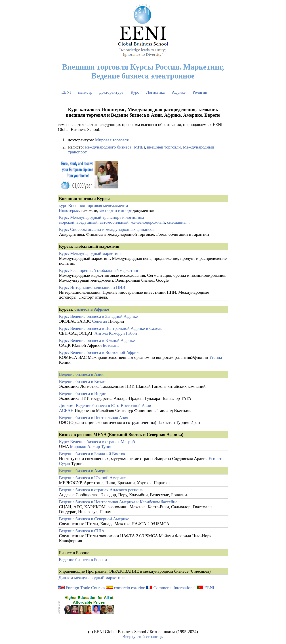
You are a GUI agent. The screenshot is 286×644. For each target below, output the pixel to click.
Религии (200, 92)
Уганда (216, 357)
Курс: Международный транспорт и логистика (102, 217)
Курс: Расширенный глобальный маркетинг (99, 270)
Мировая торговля (112, 140)
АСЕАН (66, 410)
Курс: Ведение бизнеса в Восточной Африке (100, 352)
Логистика (155, 92)
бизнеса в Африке (92, 309)
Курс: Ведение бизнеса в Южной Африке (97, 340)
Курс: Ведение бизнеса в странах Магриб (97, 442)
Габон (131, 333)
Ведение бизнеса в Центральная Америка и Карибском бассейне (118, 502)
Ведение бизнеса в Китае (82, 381)
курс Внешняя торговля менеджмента (93, 205)
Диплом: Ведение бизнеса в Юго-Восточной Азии (105, 406)
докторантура (111, 92)
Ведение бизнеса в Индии (83, 393)
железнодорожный (148, 222)
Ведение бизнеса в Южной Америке (92, 478)
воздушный (87, 222)
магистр (85, 92)
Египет (215, 459)
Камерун (117, 333)
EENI (66, 92)
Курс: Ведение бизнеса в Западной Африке (98, 316)
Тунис (107, 447)
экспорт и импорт (116, 210)
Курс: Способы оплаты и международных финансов (107, 229)
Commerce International (175, 588)
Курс (135, 92)
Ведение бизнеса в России (83, 560)
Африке (179, 92)
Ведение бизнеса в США (82, 531)
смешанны (177, 222)
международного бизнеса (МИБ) (115, 147)
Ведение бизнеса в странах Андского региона (101, 490)
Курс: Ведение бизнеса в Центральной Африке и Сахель (111, 328)
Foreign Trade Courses (81, 588)
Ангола (101, 333)
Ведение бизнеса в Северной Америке (94, 519)
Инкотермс (69, 210)
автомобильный (114, 222)
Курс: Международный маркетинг (90, 253)
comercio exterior (129, 588)
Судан (65, 463)
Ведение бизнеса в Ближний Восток (92, 454)
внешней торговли (164, 147)
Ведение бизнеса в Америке (85, 471)
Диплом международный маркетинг (91, 578)
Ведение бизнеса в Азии (81, 374)
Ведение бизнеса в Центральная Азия (94, 418)
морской (67, 222)
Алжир (94, 447)
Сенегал (100, 321)
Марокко (78, 447)
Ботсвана (111, 345)
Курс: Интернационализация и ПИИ (92, 287)
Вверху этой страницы (143, 637)
